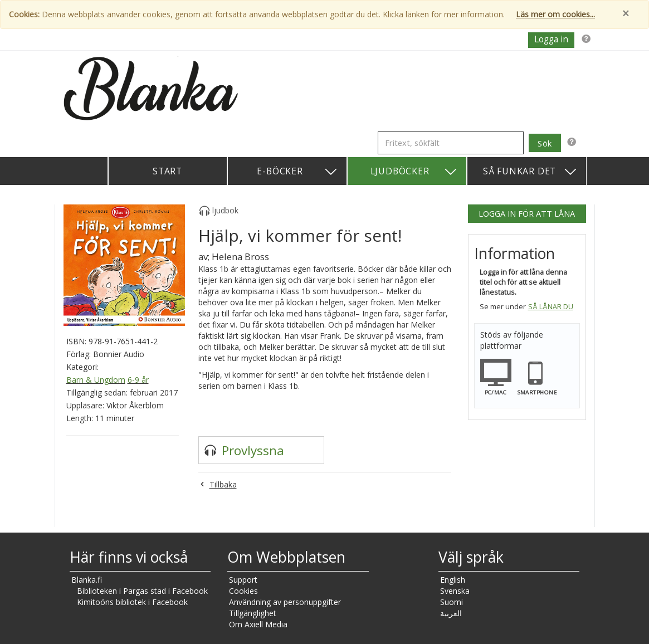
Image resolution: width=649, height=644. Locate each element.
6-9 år (138, 380)
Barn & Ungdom (96, 380)
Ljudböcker (414, 172)
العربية (451, 613)
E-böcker (297, 172)
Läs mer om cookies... (555, 14)
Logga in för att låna (527, 213)
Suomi (452, 602)
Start (167, 171)
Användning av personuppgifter (285, 602)
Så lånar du (551, 307)
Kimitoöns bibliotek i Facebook (132, 602)
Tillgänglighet (253, 613)
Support (243, 580)
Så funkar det (530, 172)
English (453, 580)
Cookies (243, 591)
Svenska (455, 591)
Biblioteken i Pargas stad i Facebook (142, 591)
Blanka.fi (87, 580)
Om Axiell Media (258, 624)
